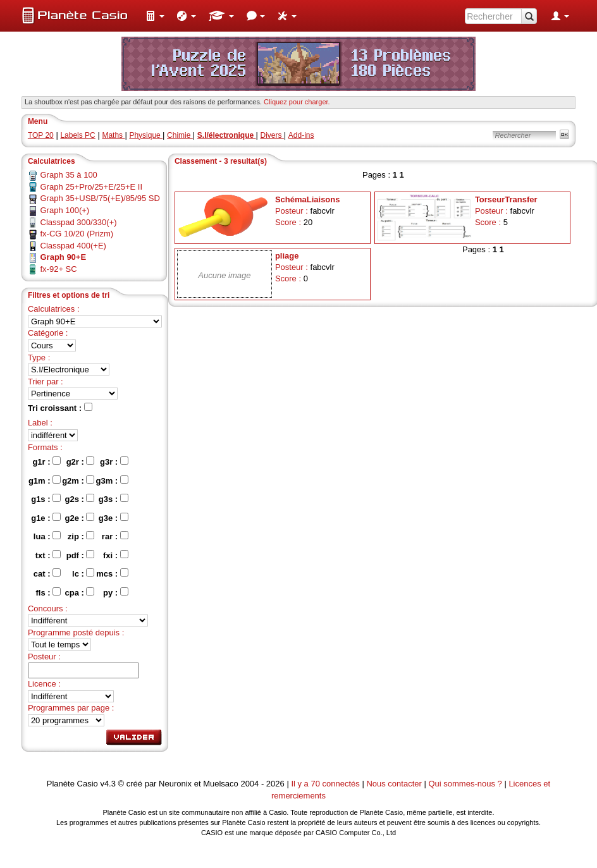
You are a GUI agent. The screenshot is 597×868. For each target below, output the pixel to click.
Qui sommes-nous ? (465, 784)
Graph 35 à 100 (69, 175)
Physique (146, 135)
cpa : (80, 592)
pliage (287, 256)
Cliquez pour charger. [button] (297, 102)
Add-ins (301, 135)
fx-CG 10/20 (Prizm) (77, 234)
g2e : (80, 518)
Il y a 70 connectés (326, 784)
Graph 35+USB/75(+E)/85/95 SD (100, 198)
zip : (81, 536)
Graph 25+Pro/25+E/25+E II (92, 187)
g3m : (112, 480)
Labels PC (77, 135)
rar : (115, 536)
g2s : (80, 499)
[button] (155, 16)
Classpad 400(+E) (73, 246)
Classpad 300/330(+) (79, 222)
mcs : (112, 573)
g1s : (46, 499)
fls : (48, 592)
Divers (272, 135)
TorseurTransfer (506, 199)
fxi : (116, 555)
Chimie (180, 135)
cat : (47, 573)
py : (116, 592)
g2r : (81, 462)
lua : (47, 536)
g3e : (114, 518)
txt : (48, 555)
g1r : (46, 462)
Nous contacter (394, 784)
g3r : (114, 462)
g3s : (114, 499)
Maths (113, 135)
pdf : (81, 555)
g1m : (45, 480)
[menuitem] (155, 16)
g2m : (78, 480)
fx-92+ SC (59, 269)
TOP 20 (41, 135)
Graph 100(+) (65, 210)
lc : (83, 573)
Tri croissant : (60, 408)
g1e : (46, 518)
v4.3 (108, 784)
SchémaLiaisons (308, 199)
